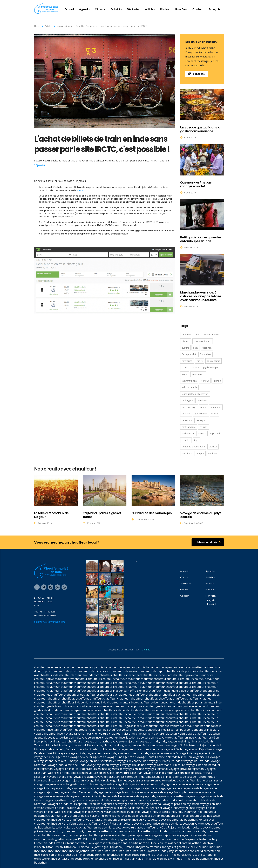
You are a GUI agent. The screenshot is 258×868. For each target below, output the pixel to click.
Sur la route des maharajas (152, 513)
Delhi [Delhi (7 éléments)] (196, 348)
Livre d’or (181, 9)
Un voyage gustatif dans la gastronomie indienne (200, 129)
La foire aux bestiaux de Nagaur (51, 515)
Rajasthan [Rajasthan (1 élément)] (187, 420)
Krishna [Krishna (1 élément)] (217, 381)
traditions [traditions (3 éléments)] (187, 453)
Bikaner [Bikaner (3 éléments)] (186, 341)
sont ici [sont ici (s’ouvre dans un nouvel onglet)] (80, 190)
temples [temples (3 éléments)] (186, 440)
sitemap (146, 650)
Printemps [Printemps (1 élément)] (216, 407)
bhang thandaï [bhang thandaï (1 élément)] (212, 335)
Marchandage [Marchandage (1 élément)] (189, 407)
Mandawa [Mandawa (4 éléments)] (202, 400)
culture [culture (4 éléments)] (185, 348)
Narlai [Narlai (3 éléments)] (203, 407)
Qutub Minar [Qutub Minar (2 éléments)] (201, 414)
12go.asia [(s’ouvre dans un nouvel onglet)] (39, 165)
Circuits (100, 9)
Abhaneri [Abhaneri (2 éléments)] (187, 335)
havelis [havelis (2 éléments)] (195, 367)
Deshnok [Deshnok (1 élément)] (207, 348)
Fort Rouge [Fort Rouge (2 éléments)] (187, 361)
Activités (116, 9)
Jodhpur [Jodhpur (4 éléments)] (205, 381)
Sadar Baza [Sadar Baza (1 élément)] (188, 433)
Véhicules (133, 9)
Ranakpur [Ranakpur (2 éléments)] (201, 420)
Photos (165, 9)
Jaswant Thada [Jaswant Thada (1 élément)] (189, 381)
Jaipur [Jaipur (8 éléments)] (185, 374)
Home (37, 26)
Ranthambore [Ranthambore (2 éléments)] (189, 427)
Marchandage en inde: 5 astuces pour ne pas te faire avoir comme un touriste (201, 296)
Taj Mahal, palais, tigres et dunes (102, 515)
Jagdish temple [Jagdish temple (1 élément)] (211, 367)
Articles (150, 9)
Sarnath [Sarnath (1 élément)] (202, 433)
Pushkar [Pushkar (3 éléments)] (186, 414)
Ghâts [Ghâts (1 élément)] (185, 367)
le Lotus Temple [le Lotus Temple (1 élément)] (189, 387)
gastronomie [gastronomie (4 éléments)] (213, 361)
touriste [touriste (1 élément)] (213, 447)
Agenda (84, 9)
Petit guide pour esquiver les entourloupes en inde (201, 239)
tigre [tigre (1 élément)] (197, 440)
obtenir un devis (208, 542)
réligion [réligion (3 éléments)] (204, 427)
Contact (198, 9)
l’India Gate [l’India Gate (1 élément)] (187, 400)
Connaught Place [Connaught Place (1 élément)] (203, 341)
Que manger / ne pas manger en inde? (196, 184)
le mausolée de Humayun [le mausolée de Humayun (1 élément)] (195, 394)
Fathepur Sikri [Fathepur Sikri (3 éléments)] (189, 354)
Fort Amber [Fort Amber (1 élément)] (205, 354)
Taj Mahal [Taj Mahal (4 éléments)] (215, 433)
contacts (197, 74)
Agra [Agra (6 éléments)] (198, 335)
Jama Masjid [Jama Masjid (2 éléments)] (198, 374)
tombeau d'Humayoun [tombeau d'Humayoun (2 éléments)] (193, 447)
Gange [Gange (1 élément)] (200, 361)
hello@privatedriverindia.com (49, 622)
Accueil (69, 9)
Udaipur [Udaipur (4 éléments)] (200, 453)
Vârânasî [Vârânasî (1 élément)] (213, 453)
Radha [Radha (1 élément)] (215, 414)
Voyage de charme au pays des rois (201, 515)
